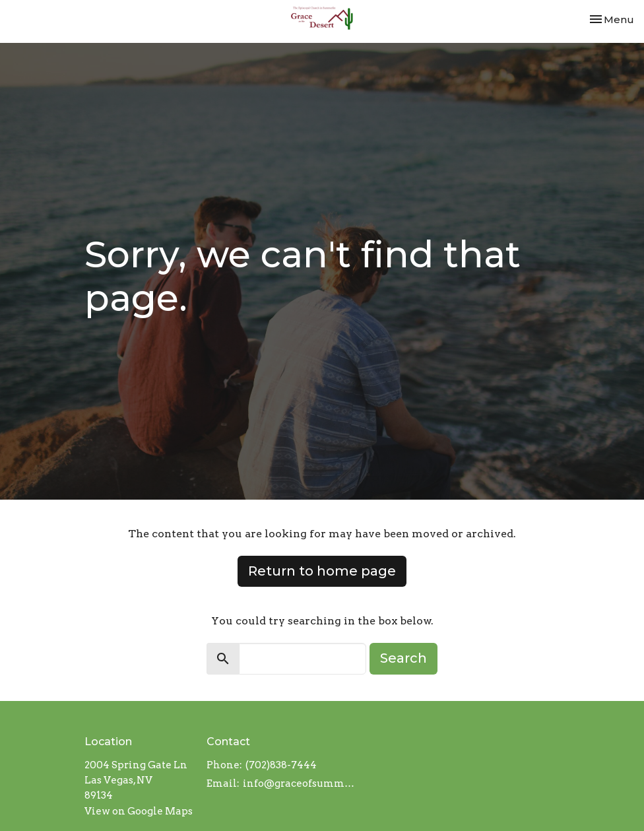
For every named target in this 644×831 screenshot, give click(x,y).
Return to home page (322, 571)
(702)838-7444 (281, 765)
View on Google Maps (139, 811)
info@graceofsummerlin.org (300, 783)
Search (403, 658)
